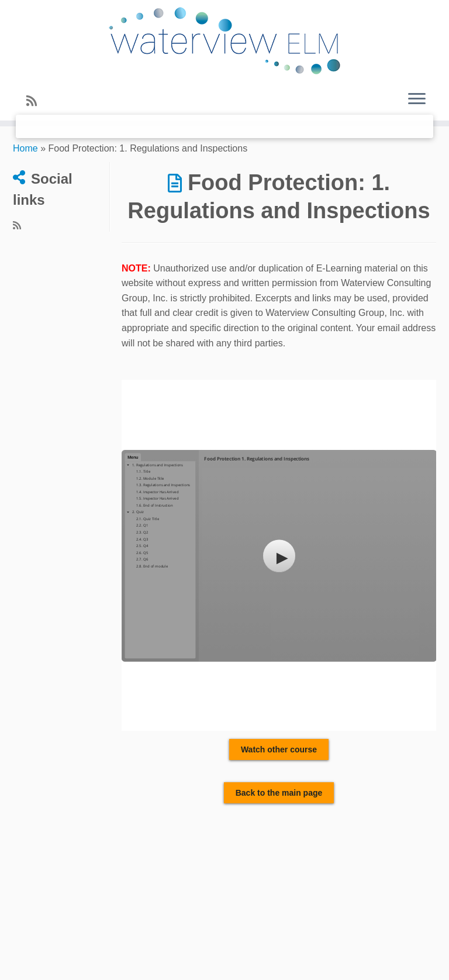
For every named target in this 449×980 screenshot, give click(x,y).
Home (25, 148)
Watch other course (279, 749)
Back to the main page (279, 793)
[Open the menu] (417, 99)
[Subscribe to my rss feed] (35, 101)
